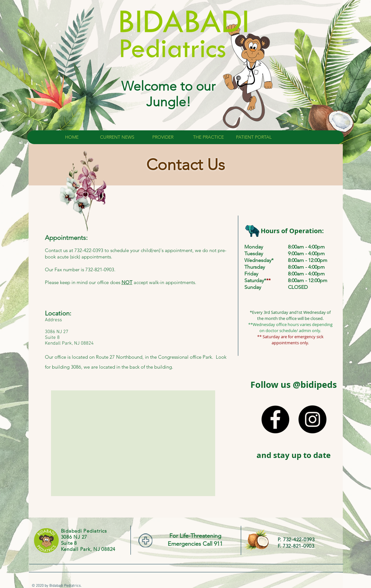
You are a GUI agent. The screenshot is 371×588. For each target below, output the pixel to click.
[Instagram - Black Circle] (312, 419)
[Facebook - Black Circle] (275, 419)
